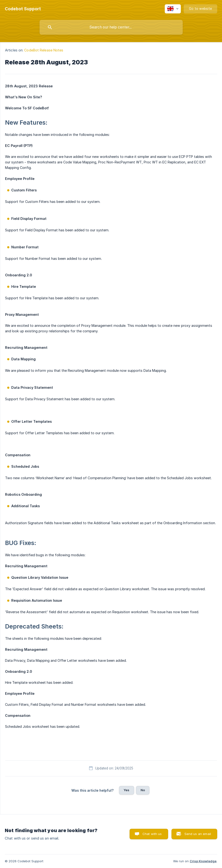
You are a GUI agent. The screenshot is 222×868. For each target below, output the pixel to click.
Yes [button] (126, 790)
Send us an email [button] (198, 834)
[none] (23, 9)
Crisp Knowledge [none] (203, 861)
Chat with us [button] (152, 834)
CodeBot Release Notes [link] (44, 50)
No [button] (143, 790)
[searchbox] (111, 27)
